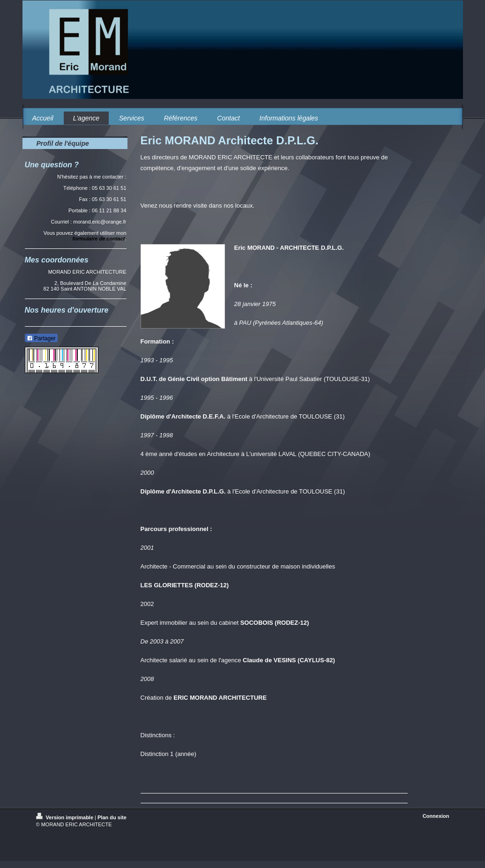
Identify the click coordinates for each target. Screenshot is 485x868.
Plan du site (112, 817)
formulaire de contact (99, 239)
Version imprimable (66, 817)
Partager (41, 338)
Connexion (436, 816)
